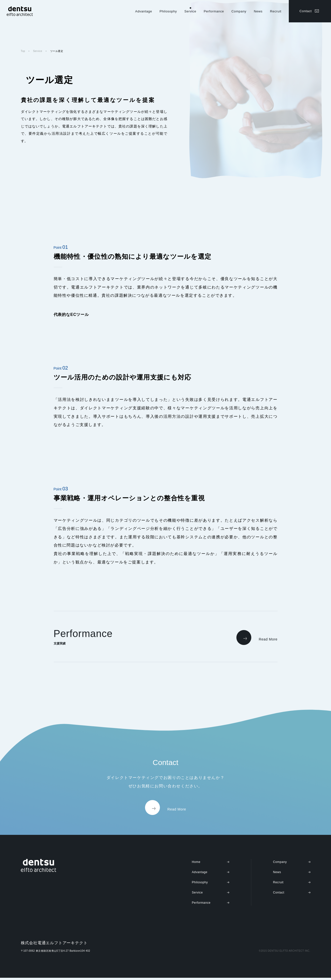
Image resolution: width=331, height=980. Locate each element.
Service (190, 11)
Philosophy (168, 11)
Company (239, 11)
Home (196, 864)
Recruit (276, 11)
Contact (306, 11)
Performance (214, 11)
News (258, 11)
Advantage (144, 11)
